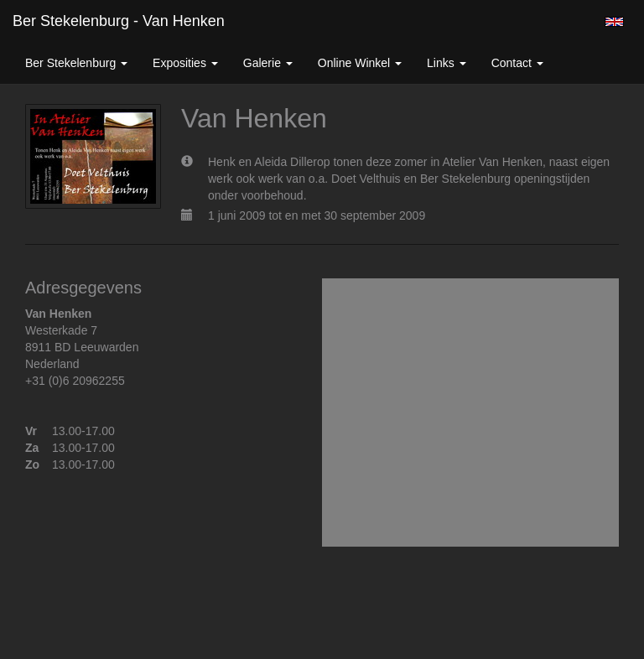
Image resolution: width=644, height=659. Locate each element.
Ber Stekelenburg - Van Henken (119, 21)
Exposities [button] (185, 63)
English (614, 22)
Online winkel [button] (360, 63)
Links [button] (447, 63)
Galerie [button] (268, 63)
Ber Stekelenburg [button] (76, 63)
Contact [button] (517, 63)
